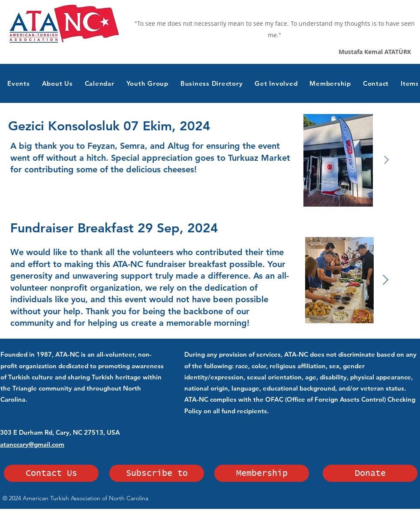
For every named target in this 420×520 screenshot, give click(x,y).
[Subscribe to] (157, 473)
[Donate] (370, 473)
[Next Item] (386, 160)
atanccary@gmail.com (32, 444)
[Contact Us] (51, 473)
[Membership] (262, 473)
